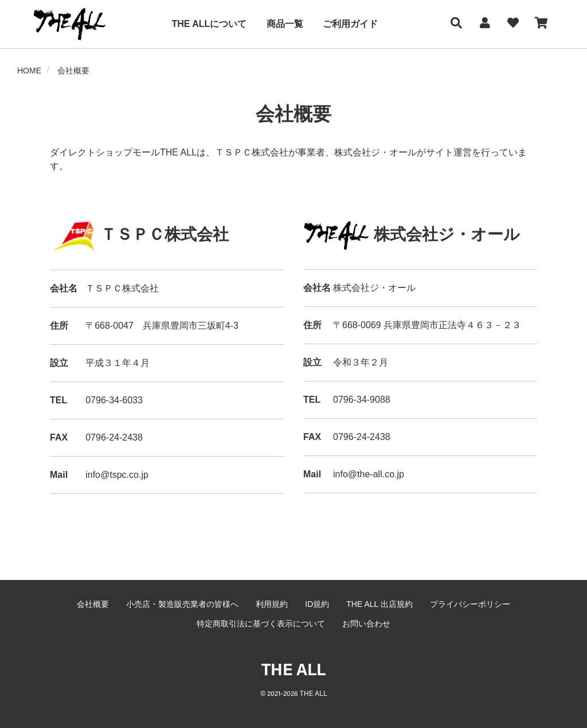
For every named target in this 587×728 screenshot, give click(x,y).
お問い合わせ (366, 624)
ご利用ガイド (350, 24)
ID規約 (317, 604)
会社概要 (93, 604)
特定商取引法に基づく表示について (261, 624)
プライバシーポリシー (470, 604)
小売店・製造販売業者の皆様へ (182, 604)
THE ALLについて (209, 24)
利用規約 (272, 604)
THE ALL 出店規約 (379, 604)
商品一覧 (285, 24)
